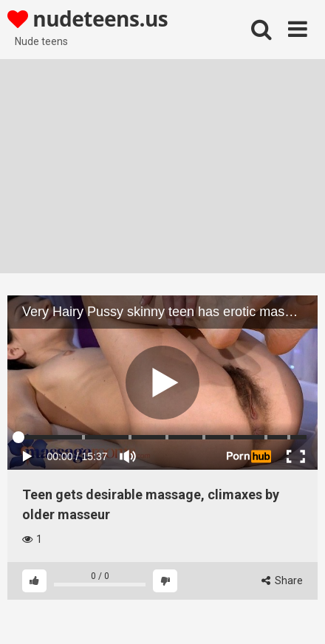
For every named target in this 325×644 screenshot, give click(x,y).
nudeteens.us (88, 18)
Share (282, 580)
